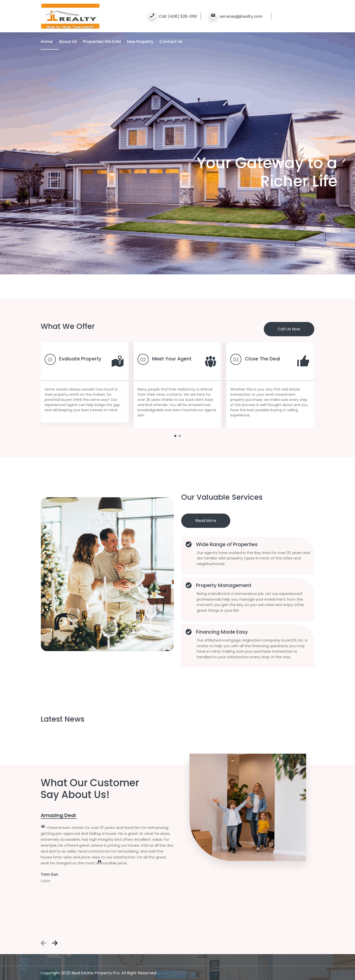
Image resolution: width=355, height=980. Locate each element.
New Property (140, 42)
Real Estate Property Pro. (96, 973)
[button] (175, 436)
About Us (68, 42)
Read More (206, 521)
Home (47, 42)
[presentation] (43, 943)
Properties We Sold (102, 42)
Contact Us (171, 42)
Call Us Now (289, 329)
